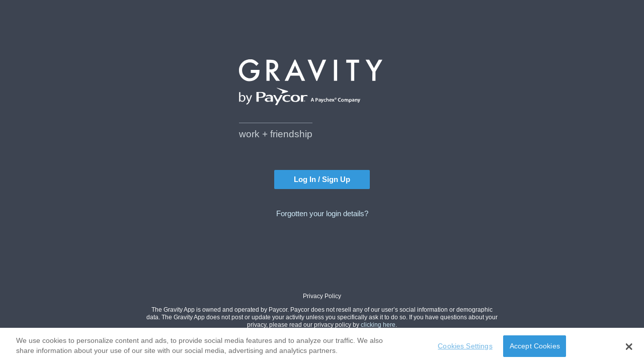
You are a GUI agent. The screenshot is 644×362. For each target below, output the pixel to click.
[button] (629, 348)
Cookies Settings (465, 347)
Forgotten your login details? (322, 213)
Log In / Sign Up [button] (322, 179)
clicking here (378, 325)
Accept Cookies (535, 347)
